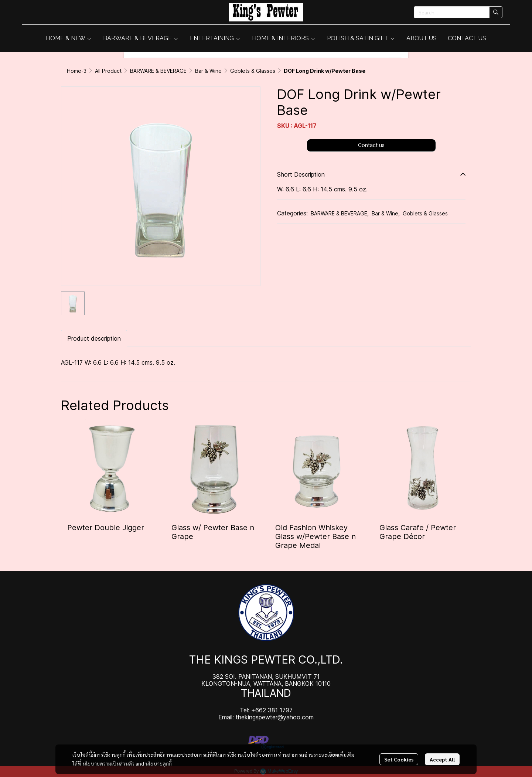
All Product (108, 71)
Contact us (371, 145)
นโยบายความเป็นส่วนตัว (108, 763)
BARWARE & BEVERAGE (158, 71)
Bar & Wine (208, 71)
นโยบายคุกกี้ (158, 763)
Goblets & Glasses (253, 71)
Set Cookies (399, 759)
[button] (458, 12)
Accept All (442, 759)
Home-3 (77, 71)
